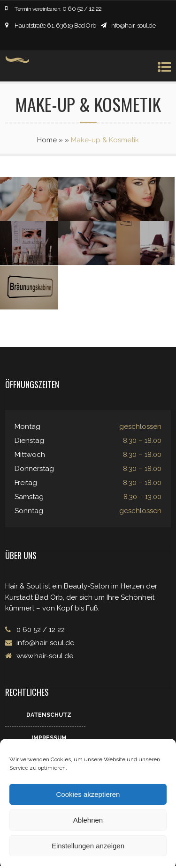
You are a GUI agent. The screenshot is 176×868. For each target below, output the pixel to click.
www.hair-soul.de (44, 656)
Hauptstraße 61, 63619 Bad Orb (55, 26)
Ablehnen (88, 820)
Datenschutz (49, 715)
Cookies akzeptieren (88, 794)
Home (47, 140)
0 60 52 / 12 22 (82, 9)
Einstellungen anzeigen (88, 846)
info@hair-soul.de (133, 26)
